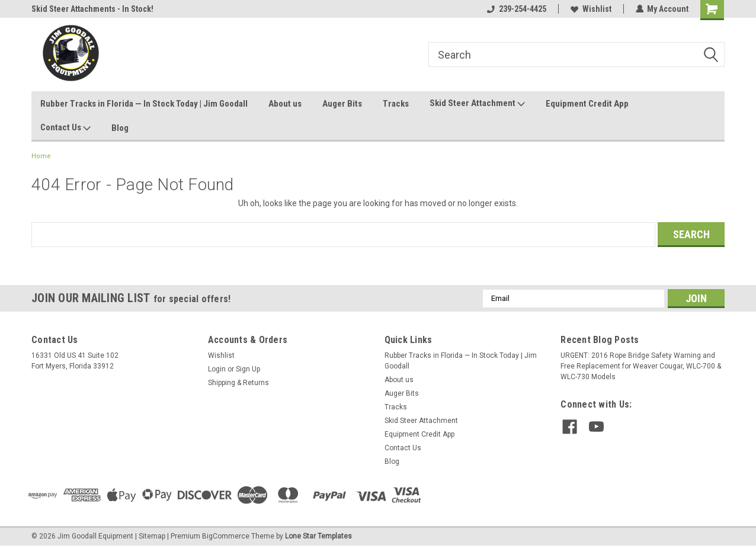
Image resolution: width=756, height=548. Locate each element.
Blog (120, 128)
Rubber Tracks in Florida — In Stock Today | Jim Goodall (144, 104)
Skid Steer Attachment (477, 104)
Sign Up (248, 369)
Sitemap (152, 536)
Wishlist (590, 9)
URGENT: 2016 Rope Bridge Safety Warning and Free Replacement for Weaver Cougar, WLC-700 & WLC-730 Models (641, 366)
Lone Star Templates (318, 536)
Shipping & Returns (238, 383)
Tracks (396, 104)
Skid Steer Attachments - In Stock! (92, 9)
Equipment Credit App (587, 104)
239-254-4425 (516, 9)
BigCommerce (226, 536)
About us (285, 104)
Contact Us (65, 128)
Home (41, 156)
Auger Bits (342, 104)
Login (217, 369)
